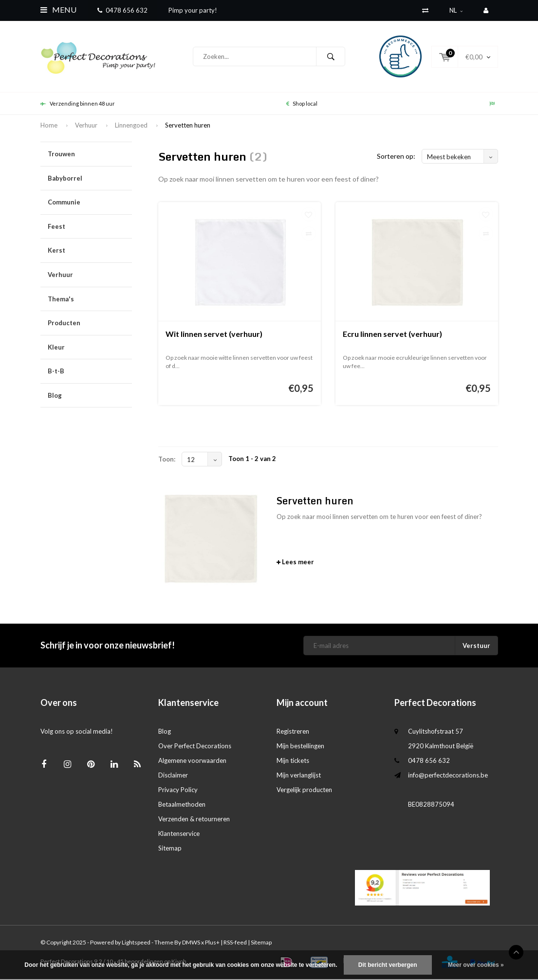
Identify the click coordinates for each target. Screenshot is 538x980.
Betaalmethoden (182, 805)
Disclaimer (173, 776)
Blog (55, 396)
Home (49, 126)
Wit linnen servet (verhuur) (214, 335)
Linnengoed (131, 126)
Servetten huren (188, 126)
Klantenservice (179, 834)
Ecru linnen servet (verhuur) (392, 335)
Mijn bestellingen (300, 746)
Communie (90, 203)
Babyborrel (90, 179)
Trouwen (90, 155)
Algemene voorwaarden (192, 761)
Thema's (90, 300)
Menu (58, 9)
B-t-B (90, 372)
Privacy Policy (178, 790)
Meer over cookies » (476, 965)
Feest (90, 228)
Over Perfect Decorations (195, 746)
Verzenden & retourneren (194, 819)
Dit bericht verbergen (388, 965)
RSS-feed (235, 943)
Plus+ (212, 943)
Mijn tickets (293, 761)
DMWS (191, 943)
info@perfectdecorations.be (448, 776)
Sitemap (170, 849)
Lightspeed (136, 943)
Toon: (167, 460)
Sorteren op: (396, 157)
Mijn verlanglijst (299, 776)
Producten (90, 324)
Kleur (90, 348)
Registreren (293, 732)
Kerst (90, 251)
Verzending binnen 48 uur (78, 104)
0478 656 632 (122, 10)
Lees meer (295, 563)
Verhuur (86, 126)
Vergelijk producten (304, 790)
